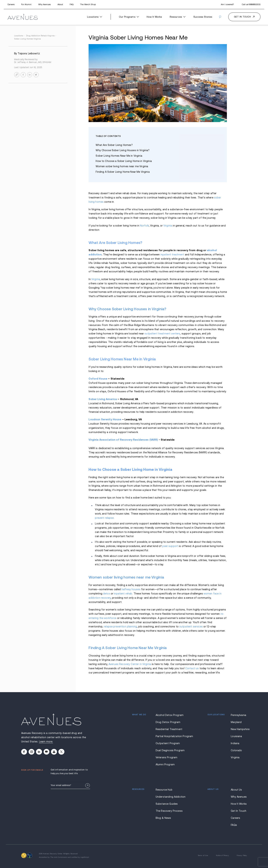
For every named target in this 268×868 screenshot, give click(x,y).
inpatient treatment (172, 255)
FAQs (234, 825)
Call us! (251, 4)
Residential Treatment (169, 729)
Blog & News (163, 818)
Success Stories (203, 17)
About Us (236, 790)
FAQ (71, 4)
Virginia (168, 226)
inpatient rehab (123, 594)
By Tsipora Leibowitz (27, 53)
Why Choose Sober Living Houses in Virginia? (123, 150)
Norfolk (144, 226)
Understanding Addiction (170, 797)
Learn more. (46, 742)
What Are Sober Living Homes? (114, 145)
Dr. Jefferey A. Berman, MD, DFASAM (33, 62)
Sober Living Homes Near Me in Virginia (119, 156)
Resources (178, 17)
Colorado (236, 750)
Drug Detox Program (168, 722)
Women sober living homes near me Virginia (122, 166)
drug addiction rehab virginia (42, 36)
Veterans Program (166, 757)
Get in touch (243, 17)
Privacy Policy (242, 855)
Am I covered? (227, 4)
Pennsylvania (238, 715)
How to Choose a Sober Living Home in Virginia (124, 161)
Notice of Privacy (222, 855)
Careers (11, 4)
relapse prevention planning (120, 627)
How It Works (154, 17)
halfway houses (131, 589)
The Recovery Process (169, 811)
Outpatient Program (168, 743)
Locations (95, 17)
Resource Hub (164, 790)
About (60, 4)
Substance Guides (167, 804)
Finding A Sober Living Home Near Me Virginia (123, 172)
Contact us (192, 668)
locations (20, 36)
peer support (170, 546)
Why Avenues (44, 4)
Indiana (235, 743)
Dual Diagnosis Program (170, 750)
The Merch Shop (88, 4)
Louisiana (236, 736)
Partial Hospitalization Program (170, 736)
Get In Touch (239, 811)
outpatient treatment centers (162, 334)
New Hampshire (239, 729)
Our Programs (129, 17)
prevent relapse (104, 518)
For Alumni (26, 4)
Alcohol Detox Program (170, 715)
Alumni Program (165, 764)
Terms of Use (203, 855)
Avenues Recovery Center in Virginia (130, 664)
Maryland (236, 722)
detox (107, 594)
